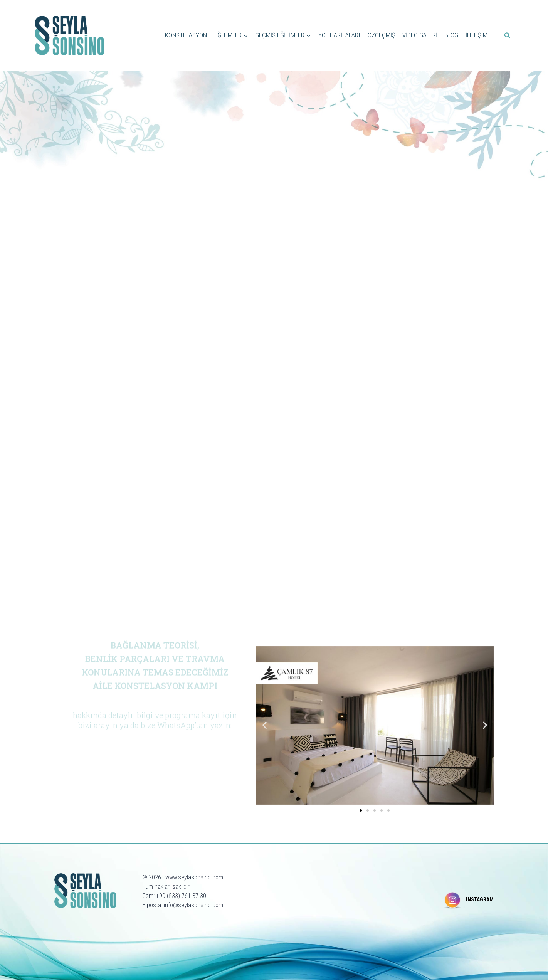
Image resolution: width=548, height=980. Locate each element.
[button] (265, 725)
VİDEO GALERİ (420, 35)
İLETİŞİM (477, 35)
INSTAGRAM (480, 899)
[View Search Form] (507, 35)
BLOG (451, 35)
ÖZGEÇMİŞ (382, 35)
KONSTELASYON (186, 35)
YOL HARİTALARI (339, 35)
